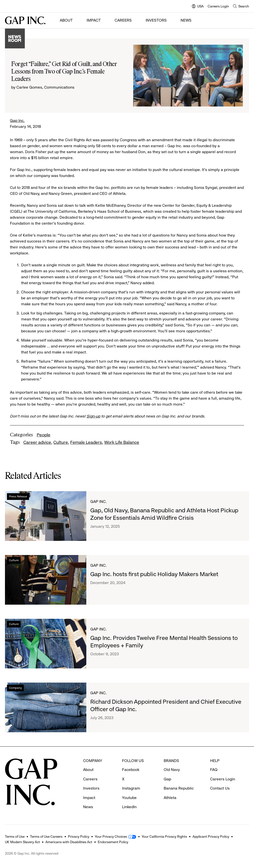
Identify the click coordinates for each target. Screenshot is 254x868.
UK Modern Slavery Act (22, 842)
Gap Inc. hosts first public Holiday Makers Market (154, 574)
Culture (61, 442)
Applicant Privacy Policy (211, 836)
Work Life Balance (122, 442)
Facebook (131, 770)
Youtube (129, 798)
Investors (156, 20)
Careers (123, 20)
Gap (167, 779)
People (44, 435)
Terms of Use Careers (46, 836)
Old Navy (172, 770)
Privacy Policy (79, 836)
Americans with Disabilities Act (69, 842)
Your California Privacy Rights (164, 836)
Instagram (131, 788)
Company (15, 688)
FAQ (214, 770)
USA (198, 7)
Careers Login (218, 6)
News (186, 20)
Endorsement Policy (113, 842)
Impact (94, 20)
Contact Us (220, 788)
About (66, 20)
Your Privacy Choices (111, 836)
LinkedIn (129, 807)
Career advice (37, 442)
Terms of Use (15, 836)
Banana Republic (179, 788)
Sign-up (93, 416)
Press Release (18, 496)
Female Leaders (86, 442)
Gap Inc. (17, 121)
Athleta (170, 798)
